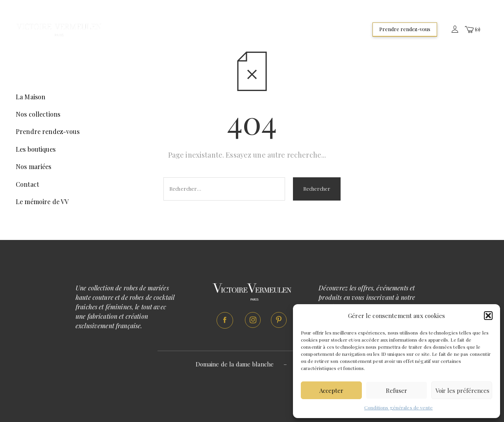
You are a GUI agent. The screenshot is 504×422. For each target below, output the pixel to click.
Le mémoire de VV (42, 202)
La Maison (31, 97)
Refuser (397, 390)
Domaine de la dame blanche (235, 364)
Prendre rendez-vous (405, 29)
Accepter (331, 390)
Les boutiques (36, 149)
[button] (488, 316)
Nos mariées (34, 166)
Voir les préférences (462, 390)
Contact (27, 184)
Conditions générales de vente (398, 407)
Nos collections (38, 114)
